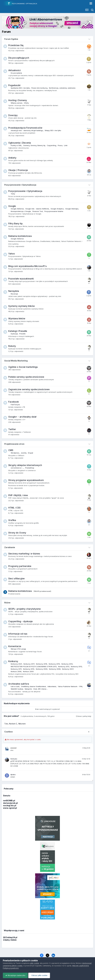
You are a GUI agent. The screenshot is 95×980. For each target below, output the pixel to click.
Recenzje (14, 294)
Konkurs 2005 (28, 671)
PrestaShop (30, 468)
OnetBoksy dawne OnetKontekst (33, 686)
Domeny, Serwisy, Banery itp (34, 145)
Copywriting (52, 145)
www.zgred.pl (10, 808)
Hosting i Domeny (18, 100)
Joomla (24, 453)
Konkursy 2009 (42, 669)
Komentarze (15, 646)
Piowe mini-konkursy (39, 88)
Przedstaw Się (16, 45)
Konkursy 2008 (55, 669)
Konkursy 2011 (16, 669)
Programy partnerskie (20, 566)
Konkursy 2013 (64, 667)
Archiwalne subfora (19, 684)
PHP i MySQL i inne (18, 495)
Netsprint (28, 689)
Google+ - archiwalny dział (22, 417)
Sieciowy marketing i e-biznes (24, 554)
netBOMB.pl (9, 801)
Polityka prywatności (11, 968)
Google (12, 206)
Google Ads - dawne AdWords (37, 209)
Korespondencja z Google (21, 211)
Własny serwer (17, 103)
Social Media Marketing (16, 361)
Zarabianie (10, 547)
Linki (66, 145)
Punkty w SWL (16, 145)
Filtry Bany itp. (16, 224)
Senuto (7, 796)
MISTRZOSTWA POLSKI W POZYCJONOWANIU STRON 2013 (34, 667)
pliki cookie (35, 963)
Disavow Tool (38, 211)
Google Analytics (57, 209)
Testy (13, 194)
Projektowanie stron (14, 444)
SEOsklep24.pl (10, 937)
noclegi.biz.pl (10, 805)
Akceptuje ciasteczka (15, 975)
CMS (11, 450)
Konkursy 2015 (54, 664)
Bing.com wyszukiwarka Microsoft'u (27, 266)
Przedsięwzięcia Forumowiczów (25, 128)
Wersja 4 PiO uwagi (18, 649)
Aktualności (14, 70)
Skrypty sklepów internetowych (25, 465)
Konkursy (13, 661)
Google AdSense (17, 209)
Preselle (22, 334)
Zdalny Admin (10, 940)
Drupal (30, 453)
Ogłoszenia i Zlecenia (20, 143)
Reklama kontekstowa (20, 236)
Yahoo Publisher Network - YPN (70, 686)
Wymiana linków (17, 319)
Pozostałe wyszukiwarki (21, 279)
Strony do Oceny (17, 533)
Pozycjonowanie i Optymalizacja (20, 185)
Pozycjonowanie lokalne (54, 211)
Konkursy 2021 (16, 664)
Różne (7, 603)
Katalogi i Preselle (18, 331)
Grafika (12, 520)
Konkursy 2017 (29, 664)
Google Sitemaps (72, 209)
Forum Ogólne (11, 39)
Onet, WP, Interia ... (41, 689)
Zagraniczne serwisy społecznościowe (29, 389)
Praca (60, 145)
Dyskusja (14, 334)
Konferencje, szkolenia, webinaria (62, 88)
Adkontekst (52, 686)
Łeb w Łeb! (15, 686)
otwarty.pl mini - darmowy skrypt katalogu (27, 130)
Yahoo (12, 254)
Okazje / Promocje (18, 170)
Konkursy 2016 (42, 664)
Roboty (12, 346)
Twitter (12, 429)
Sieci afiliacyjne (16, 578)
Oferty (26, 103)
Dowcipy (13, 115)
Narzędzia (14, 291)
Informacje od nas (18, 634)
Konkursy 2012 (76, 667)
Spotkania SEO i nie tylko (20, 88)
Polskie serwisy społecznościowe (26, 377)
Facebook (14, 402)
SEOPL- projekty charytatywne (24, 609)
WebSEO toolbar (17, 689)
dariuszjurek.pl (10, 803)
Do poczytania (16, 73)
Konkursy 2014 (67, 664)
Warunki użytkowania (81, 966)
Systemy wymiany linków (22, 306)
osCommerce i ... (17, 468)
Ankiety (12, 158)
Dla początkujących (19, 58)
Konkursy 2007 (68, 669)
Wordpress (15, 453)
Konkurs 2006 (16, 671)
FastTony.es (15, 405)
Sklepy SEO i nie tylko (53, 130)
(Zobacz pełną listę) (83, 716)
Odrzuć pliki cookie (39, 975)
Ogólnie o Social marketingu (23, 367)
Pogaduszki (14, 85)
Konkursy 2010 (29, 669)
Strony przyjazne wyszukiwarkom (26, 480)
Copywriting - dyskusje (20, 621)
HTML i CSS (14, 508)
